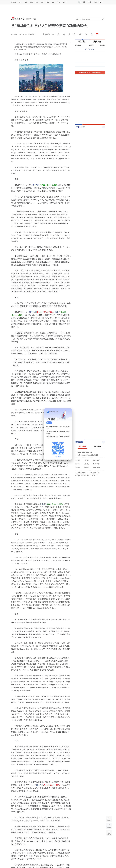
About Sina (96, 460)
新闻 (21, 2)
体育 (26, 2)
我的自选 (97, 42)
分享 (91, 34)
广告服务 (86, 460)
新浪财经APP (51, 34)
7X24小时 (80, 127)
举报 (59, 34)
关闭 (70, 412)
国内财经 (29, 19)
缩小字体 (64, 34)
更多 (65, 2)
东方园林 (33, 312)
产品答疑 (77, 467)
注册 (89, 2)
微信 (85, 34)
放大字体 (69, 34)
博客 (48, 2)
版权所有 (95, 475)
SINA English (97, 467)
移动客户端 (99, 2)
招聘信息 (86, 464)
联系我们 (77, 464)
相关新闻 (109, 833)
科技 (42, 2)
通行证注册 (96, 464)
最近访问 (82, 42)
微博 (80, 34)
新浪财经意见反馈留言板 (85, 452)
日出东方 (40, 785)
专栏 (59, 2)
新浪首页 (14, 2)
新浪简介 (77, 460)
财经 (31, 2)
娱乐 (37, 2)
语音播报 (109, 826)
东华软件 (36, 185)
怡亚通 (58, 312)
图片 (53, 2)
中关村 (42, 504)
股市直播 (79, 442)
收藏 (75, 34)
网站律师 (86, 467)
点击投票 (58, 47)
